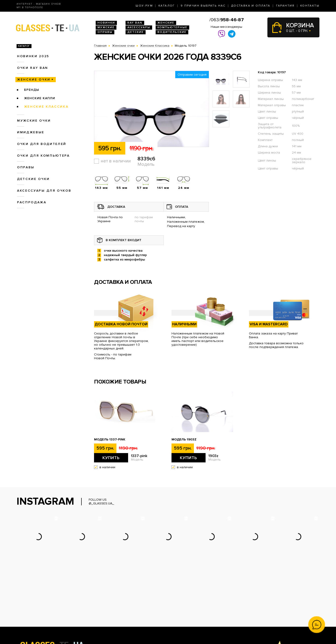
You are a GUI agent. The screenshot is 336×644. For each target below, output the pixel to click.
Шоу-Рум (144, 6)
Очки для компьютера (43, 156)
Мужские (106, 27)
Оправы (105, 32)
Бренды (32, 90)
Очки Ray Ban (105, 603)
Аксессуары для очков (44, 191)
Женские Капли (40, 98)
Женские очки (34, 79)
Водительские (172, 32)
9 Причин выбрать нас (203, 6)
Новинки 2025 (33, 56)
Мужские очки (34, 121)
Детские (136, 32)
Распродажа (32, 202)
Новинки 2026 (105, 598)
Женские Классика (46, 107)
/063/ (227, 20)
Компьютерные (172, 27)
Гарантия (285, 6)
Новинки (106, 23)
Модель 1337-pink (110, 440)
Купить (111, 458)
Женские (166, 23)
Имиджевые (31, 132)
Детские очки (33, 179)
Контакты (310, 6)
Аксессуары (139, 27)
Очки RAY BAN (33, 68)
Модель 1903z (184, 440)
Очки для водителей (42, 144)
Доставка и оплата (251, 6)
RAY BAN (135, 23)
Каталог (167, 6)
